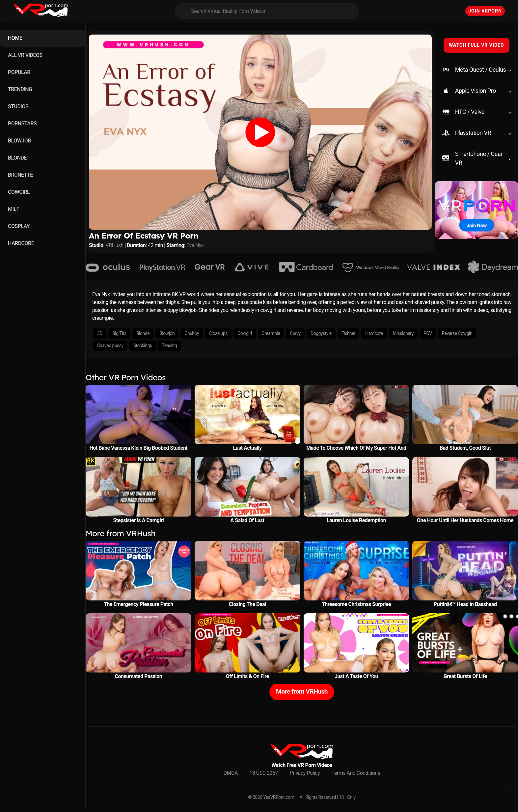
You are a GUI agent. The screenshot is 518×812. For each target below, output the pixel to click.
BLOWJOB (19, 141)
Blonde (143, 333)
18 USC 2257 (264, 773)
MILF (14, 209)
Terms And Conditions (356, 773)
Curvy (295, 333)
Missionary (403, 333)
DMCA (231, 773)
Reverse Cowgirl (457, 333)
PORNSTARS (22, 124)
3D (100, 333)
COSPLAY (19, 226)
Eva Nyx (195, 245)
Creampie (271, 333)
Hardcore (374, 333)
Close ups (218, 333)
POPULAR (19, 72)
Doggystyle (321, 333)
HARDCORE (21, 243)
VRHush (114, 245)
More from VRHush (302, 691)
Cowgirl (245, 333)
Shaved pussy (110, 345)
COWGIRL (19, 192)
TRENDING (20, 89)
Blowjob (167, 333)
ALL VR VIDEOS (25, 55)
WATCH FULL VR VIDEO (477, 45)
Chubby (192, 333)
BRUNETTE (20, 175)
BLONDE (17, 158)
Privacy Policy (305, 773)
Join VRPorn (485, 11)
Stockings (143, 345)
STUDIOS (18, 106)
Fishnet (348, 333)
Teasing (169, 345)
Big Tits (119, 333)
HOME (15, 38)
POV (428, 333)
